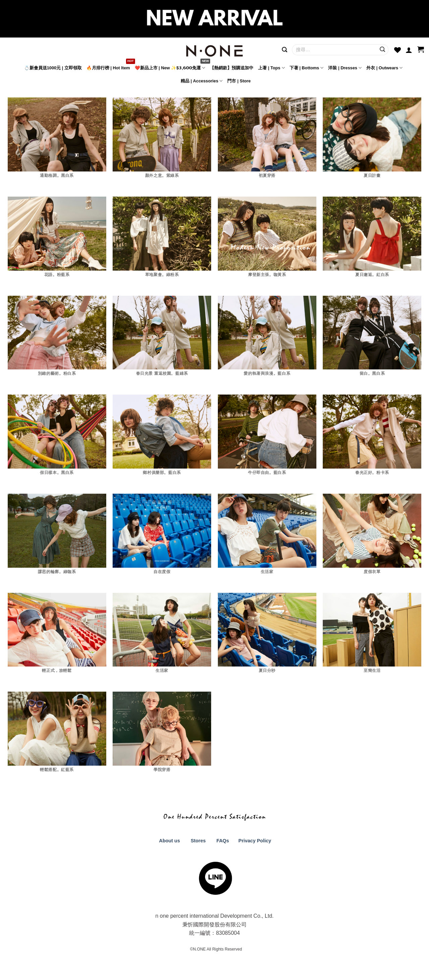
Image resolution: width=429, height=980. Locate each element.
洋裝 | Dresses (345, 68)
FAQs (223, 841)
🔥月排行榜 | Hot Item (108, 68)
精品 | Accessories (202, 81)
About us (169, 841)
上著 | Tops (271, 68)
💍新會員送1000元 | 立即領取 (53, 68)
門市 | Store (239, 81)
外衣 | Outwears (384, 68)
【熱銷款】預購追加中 (232, 68)
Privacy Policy (254, 841)
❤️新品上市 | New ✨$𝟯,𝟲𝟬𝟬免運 (170, 68)
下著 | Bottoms (307, 68)
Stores (198, 841)
